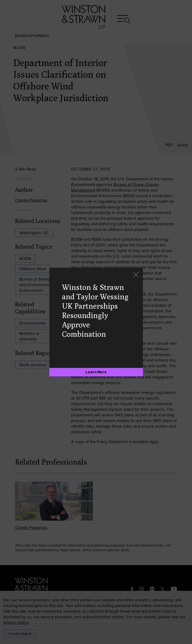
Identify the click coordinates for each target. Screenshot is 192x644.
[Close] (136, 275)
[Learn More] (96, 372)
